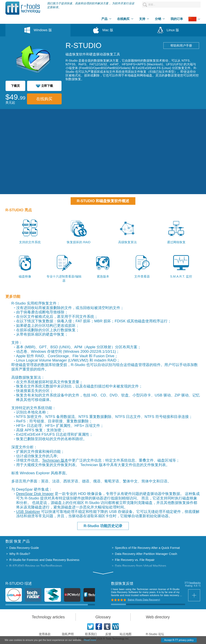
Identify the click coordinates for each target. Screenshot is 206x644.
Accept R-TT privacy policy (179, 640)
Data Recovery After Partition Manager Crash (146, 554)
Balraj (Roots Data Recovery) (144, 600)
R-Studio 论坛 (155, 634)
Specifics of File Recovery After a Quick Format (147, 548)
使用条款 (45, 634)
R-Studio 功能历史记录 (103, 526)
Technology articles (48, 617)
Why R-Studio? (20, 554)
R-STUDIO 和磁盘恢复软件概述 (103, 201)
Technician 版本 (55, 460)
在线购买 (44, 99)
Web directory (158, 617)
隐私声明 (68, 634)
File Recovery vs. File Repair (135, 560)
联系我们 (91, 634)
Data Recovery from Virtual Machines (141, 566)
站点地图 (126, 634)
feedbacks (195, 583)
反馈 (108, 634)
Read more (90, 640)
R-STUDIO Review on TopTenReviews (36, 566)
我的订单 (177, 19)
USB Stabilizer (28, 512)
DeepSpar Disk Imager (35, 494)
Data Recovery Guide (24, 548)
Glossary (103, 617)
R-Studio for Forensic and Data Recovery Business (44, 560)
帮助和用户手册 (181, 46)
